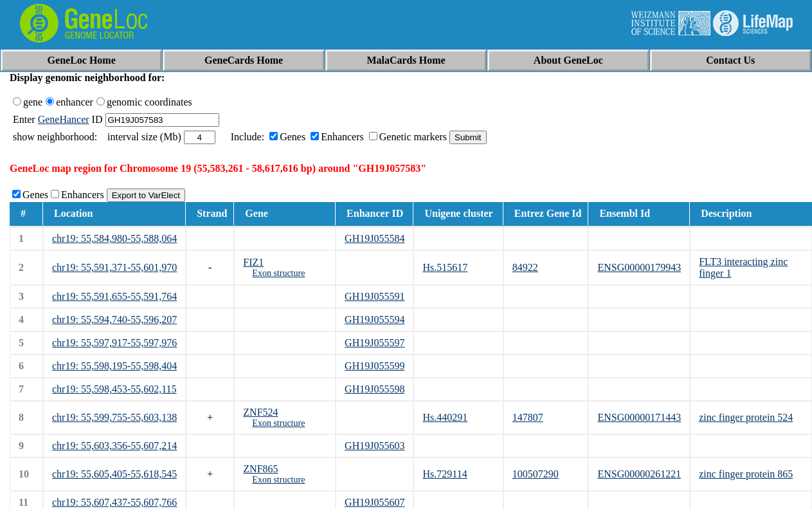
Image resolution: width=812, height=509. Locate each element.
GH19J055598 (374, 389)
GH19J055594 (374, 319)
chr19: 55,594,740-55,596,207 (114, 319)
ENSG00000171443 (639, 417)
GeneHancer (64, 119)
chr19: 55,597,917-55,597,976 (114, 343)
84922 (525, 267)
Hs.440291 (445, 417)
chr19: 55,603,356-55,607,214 (114, 446)
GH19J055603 (374, 446)
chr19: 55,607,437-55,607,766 (114, 502)
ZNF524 (260, 412)
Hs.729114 (445, 474)
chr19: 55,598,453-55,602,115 (114, 389)
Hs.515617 (445, 267)
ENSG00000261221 (639, 474)
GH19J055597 (374, 343)
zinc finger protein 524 (746, 417)
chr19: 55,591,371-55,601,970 (114, 267)
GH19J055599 (374, 366)
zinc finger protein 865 (746, 474)
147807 (528, 417)
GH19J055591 (374, 296)
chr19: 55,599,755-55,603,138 (114, 417)
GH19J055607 (374, 502)
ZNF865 (260, 469)
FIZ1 (253, 262)
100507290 (536, 474)
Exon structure (278, 273)
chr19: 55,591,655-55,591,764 (114, 296)
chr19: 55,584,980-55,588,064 (114, 238)
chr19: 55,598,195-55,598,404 (114, 366)
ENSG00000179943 (639, 267)
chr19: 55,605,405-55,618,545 (114, 474)
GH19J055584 (374, 238)
